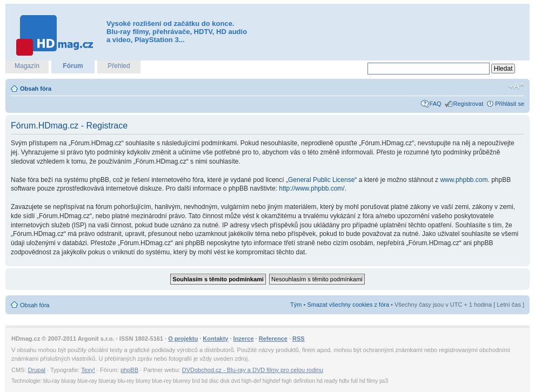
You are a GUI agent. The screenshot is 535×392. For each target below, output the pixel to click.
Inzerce (244, 339)
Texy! (88, 370)
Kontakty (215, 339)
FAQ (436, 104)
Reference (273, 339)
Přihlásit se (510, 104)
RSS (299, 339)
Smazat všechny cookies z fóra (348, 305)
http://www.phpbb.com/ (312, 188)
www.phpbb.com (464, 180)
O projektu (183, 339)
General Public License (321, 180)
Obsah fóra (36, 89)
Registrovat (469, 104)
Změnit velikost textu (516, 86)
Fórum (73, 66)
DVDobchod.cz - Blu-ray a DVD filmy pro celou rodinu (253, 370)
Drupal (37, 370)
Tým (296, 305)
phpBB (129, 370)
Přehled (119, 66)
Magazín (27, 66)
